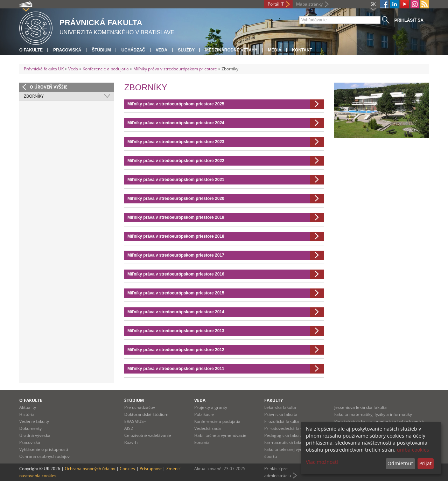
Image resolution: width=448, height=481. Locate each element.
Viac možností (322, 462)
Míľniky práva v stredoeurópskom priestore (175, 69)
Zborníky (34, 96)
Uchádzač (133, 50)
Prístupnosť (151, 469)
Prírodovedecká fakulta (287, 428)
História (27, 414)
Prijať (425, 463)
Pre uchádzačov (140, 407)
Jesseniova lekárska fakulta (360, 407)
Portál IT (276, 4)
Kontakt (302, 50)
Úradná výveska (35, 435)
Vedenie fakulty (34, 421)
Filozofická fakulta (282, 421)
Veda (162, 50)
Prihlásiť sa (409, 20)
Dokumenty (30, 428)
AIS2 (129, 428)
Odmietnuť (400, 463)
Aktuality (28, 407)
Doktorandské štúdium (146, 414)
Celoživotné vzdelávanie (148, 435)
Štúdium (101, 50)
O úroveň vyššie (49, 87)
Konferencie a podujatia (106, 69)
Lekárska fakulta (280, 407)
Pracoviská (67, 50)
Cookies (127, 469)
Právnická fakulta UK (44, 69)
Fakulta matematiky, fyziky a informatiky (373, 414)
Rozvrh (131, 442)
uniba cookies (413, 450)
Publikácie (204, 414)
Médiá (275, 50)
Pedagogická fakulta (284, 435)
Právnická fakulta (281, 414)
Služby (186, 50)
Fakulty (274, 400)
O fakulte (31, 50)
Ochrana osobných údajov (44, 456)
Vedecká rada (208, 428)
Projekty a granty (211, 407)
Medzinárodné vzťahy (231, 50)
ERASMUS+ (135, 421)
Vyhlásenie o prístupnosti (44, 449)
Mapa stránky (309, 4)
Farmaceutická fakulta (286, 442)
